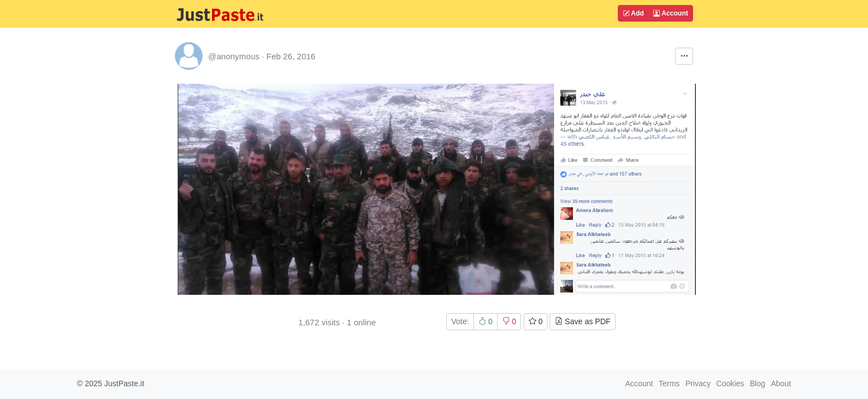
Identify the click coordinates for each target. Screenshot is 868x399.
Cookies (730, 383)
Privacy (698, 383)
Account (671, 13)
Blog (757, 383)
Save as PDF (582, 321)
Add (633, 13)
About (781, 383)
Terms (669, 383)
